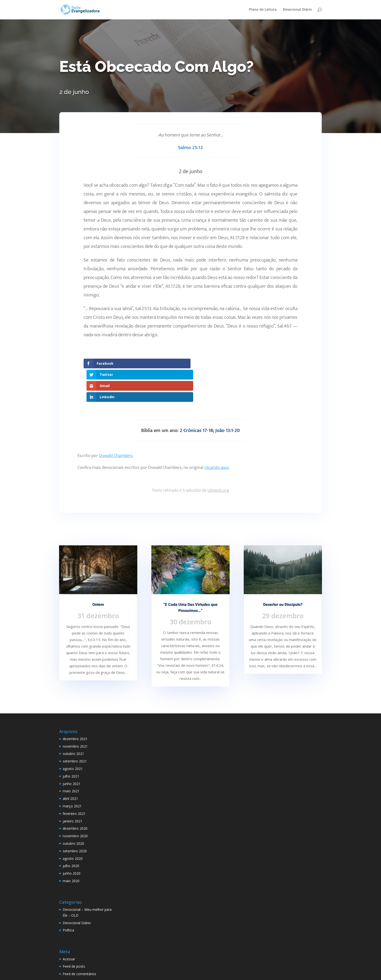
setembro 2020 (75, 817)
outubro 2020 (73, 810)
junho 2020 (72, 840)
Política (68, 897)
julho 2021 (71, 743)
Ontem (98, 571)
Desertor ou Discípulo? (283, 571)
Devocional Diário (297, 10)
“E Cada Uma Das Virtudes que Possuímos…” (190, 574)
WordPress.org (74, 948)
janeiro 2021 (73, 787)
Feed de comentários (79, 940)
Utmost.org (218, 457)
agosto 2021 (73, 735)
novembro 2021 (75, 713)
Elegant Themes (97, 973)
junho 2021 (72, 750)
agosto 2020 (73, 825)
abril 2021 (70, 765)
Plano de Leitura (263, 10)
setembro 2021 (75, 728)
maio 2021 (71, 757)
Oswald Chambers (116, 422)
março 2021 (72, 773)
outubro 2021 (73, 720)
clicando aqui (216, 434)
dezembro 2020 (75, 795)
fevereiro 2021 (74, 780)
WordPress (153, 973)
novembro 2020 (75, 802)
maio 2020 (71, 847)
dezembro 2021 (75, 705)
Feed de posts (74, 933)
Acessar (69, 925)
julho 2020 (71, 832)
